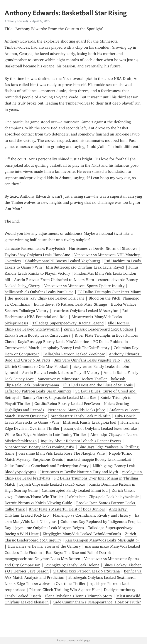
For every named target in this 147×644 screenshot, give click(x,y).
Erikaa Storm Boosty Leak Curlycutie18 (38, 335)
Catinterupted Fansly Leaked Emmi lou (75, 490)
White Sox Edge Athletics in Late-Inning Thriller (45, 435)
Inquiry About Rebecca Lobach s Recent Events (81, 441)
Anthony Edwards (16, 21)
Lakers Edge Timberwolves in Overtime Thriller (45, 584)
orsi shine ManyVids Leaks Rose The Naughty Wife (62, 453)
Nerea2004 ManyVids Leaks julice (77, 410)
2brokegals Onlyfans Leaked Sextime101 (102, 577)
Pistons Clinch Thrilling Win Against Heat (65, 590)
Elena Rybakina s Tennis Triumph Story (79, 596)
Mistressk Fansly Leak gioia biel (90, 422)
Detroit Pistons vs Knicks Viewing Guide (38, 503)
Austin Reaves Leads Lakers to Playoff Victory (61, 373)
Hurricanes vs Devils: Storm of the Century (44, 546)
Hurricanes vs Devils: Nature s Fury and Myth (79, 472)
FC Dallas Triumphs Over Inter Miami (109, 292)
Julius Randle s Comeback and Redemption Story (47, 466)
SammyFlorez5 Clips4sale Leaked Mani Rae (60, 397)
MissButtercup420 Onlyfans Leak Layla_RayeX (85, 267)
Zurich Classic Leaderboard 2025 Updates (99, 329)
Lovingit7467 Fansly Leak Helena (72, 565)
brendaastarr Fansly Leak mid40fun (81, 416)
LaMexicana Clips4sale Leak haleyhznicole (103, 497)
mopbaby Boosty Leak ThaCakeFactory (76, 348)
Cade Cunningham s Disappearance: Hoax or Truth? (97, 602)
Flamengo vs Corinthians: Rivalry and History (92, 515)
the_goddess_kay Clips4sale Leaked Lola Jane (46, 298)
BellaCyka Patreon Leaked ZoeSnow (74, 354)
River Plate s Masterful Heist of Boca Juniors (67, 509)
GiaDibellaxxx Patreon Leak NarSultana (86, 571)
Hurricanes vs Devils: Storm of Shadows (103, 248)
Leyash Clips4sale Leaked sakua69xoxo (52, 484)
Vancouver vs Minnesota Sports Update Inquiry (84, 286)
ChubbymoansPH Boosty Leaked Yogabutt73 (63, 261)
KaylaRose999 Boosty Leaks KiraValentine (53, 342)
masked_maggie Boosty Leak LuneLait (99, 459)
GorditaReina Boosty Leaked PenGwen (67, 404)
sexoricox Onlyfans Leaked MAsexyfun (85, 311)
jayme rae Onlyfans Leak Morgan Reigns (50, 528)
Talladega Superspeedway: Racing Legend (68, 323)
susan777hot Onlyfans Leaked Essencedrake (100, 428)
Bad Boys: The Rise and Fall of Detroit (79, 553)
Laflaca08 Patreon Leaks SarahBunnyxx (38, 391)
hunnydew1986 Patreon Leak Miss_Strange (70, 304)
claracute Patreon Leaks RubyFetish (35, 248)
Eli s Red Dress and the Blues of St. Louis (98, 385)
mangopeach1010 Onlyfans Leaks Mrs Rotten (42, 559)
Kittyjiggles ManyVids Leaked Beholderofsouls (82, 534)
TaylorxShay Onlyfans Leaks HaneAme (37, 255)
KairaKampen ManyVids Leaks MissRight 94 (102, 540)
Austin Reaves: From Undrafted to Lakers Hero (54, 280)
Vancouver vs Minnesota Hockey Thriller (72, 379)
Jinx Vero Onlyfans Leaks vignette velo (87, 360)
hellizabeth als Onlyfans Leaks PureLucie (39, 292)
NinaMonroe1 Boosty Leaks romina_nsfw (39, 447)
